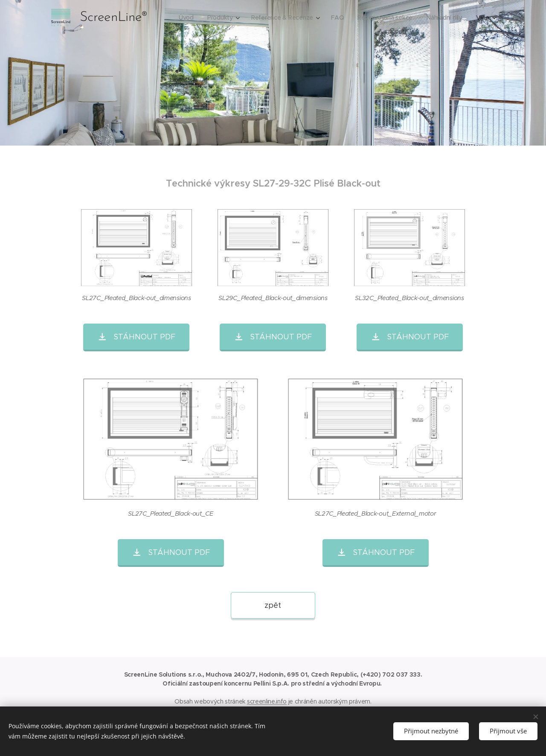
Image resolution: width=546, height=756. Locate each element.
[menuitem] (184, 18)
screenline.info (267, 701)
